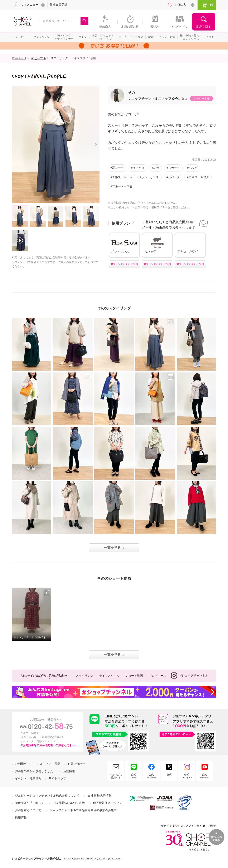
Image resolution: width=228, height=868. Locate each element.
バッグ (193, 168)
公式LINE (133, 776)
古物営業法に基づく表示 (69, 803)
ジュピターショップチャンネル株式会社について (47, 796)
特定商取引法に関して (30, 803)
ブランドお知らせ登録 (126, 264)
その (131, 93)
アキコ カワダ (199, 177)
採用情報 (21, 818)
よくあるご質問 (50, 764)
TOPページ (19, 58)
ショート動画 (134, 676)
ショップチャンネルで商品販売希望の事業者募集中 (83, 810)
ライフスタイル (109, 676)
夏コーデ (118, 168)
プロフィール (157, 676)
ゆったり (139, 168)
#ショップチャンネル (190, 675)
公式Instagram (187, 776)
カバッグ (174, 177)
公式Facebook (151, 776)
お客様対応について (28, 810)
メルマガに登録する (116, 776)
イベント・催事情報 (28, 778)
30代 (156, 168)
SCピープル (38, 58)
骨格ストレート (122, 177)
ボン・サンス (150, 177)
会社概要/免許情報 (100, 796)
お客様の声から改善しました (34, 771)
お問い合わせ (76, 764)
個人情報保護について (108, 803)
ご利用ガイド (24, 764)
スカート (174, 168)
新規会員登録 (58, 5)
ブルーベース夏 (122, 186)
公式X (169, 776)
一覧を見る (112, 548)
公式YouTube (204, 776)
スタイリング (84, 676)
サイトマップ (57, 778)
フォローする (202, 98)
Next (96, 145)
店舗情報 (69, 771)
